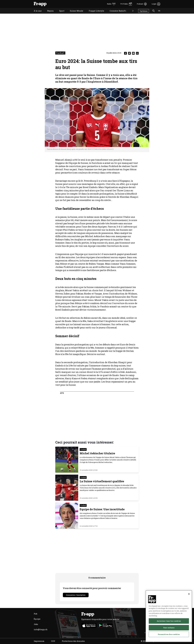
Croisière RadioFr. (116, 14)
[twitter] (129, 53)
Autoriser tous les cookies (169, 621)
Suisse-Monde (75, 14)
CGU (53, 641)
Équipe (37, 619)
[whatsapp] (137, 53)
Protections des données (73, 641)
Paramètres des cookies (169, 634)
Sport (60, 14)
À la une (36, 14)
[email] (133, 53)
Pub (36, 614)
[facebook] (125, 53)
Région (49, 14)
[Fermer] (189, 594)
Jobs (36, 624)
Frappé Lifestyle (95, 14)
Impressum (39, 641)
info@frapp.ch (41, 629)
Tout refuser (169, 628)
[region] (169, 616)
